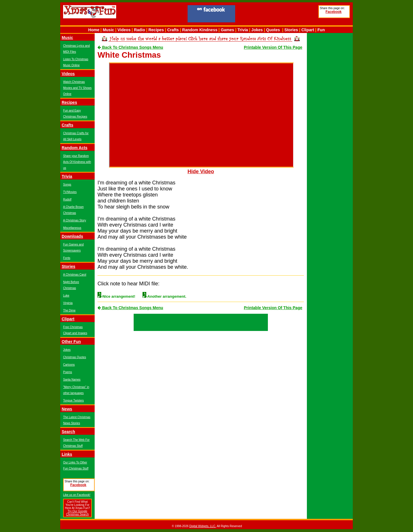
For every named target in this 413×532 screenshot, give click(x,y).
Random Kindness (200, 30)
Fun (321, 30)
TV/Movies (70, 192)
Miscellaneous (72, 228)
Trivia (243, 30)
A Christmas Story (75, 220)
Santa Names (72, 380)
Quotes (273, 30)
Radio (140, 30)
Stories (291, 30)
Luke (66, 296)
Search (68, 432)
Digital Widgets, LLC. (203, 526)
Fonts (67, 258)
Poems (68, 372)
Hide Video (201, 172)
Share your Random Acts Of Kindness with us (77, 162)
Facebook (334, 12)
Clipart (308, 30)
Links (67, 454)
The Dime (69, 310)
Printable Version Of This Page (273, 47)
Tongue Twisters (73, 401)
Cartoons (69, 365)
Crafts (173, 30)
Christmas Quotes (75, 357)
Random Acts (75, 148)
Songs (67, 185)
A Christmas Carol (75, 275)
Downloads (72, 236)
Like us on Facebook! (77, 495)
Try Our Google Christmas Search (77, 513)
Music (108, 30)
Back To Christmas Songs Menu (130, 47)
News (67, 409)
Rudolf (67, 199)
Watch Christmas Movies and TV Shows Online (77, 88)
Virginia (68, 303)
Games (228, 30)
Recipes (156, 30)
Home (94, 30)
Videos (124, 30)
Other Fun (71, 342)
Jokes (257, 30)
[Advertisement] (277, 15)
